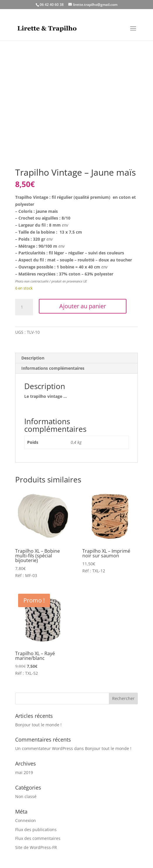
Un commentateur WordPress (44, 748)
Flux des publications (36, 830)
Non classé (26, 796)
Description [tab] (33, 358)
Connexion (26, 820)
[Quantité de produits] (24, 307)
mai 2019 (24, 772)
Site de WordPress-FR (36, 847)
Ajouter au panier (83, 306)
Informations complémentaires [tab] (53, 368)
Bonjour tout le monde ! (38, 725)
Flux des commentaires (38, 838)
